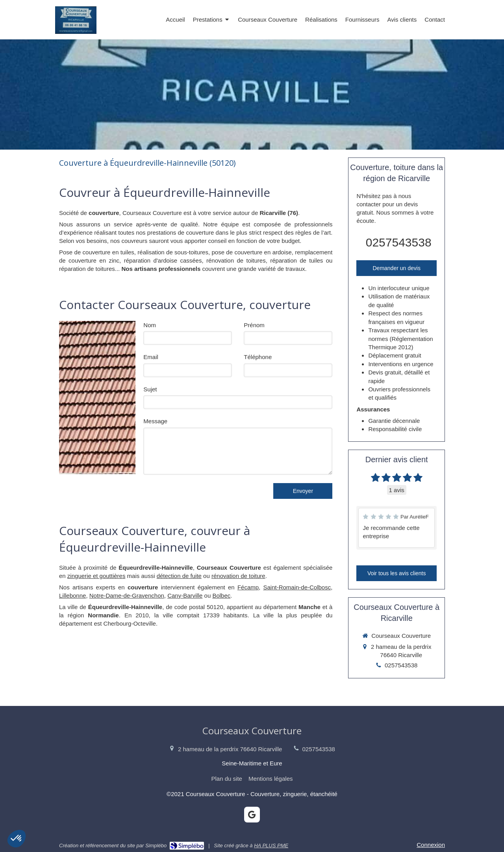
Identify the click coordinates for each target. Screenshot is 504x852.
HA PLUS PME (271, 846)
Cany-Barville (185, 595)
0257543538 (399, 242)
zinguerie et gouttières (96, 576)
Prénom (254, 325)
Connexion (431, 845)
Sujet (150, 389)
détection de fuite (179, 576)
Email (151, 357)
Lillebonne (72, 595)
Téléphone (258, 357)
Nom (150, 325)
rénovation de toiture (238, 576)
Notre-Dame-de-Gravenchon (127, 595)
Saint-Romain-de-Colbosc (297, 587)
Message (155, 421)
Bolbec (221, 595)
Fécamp (248, 587)
